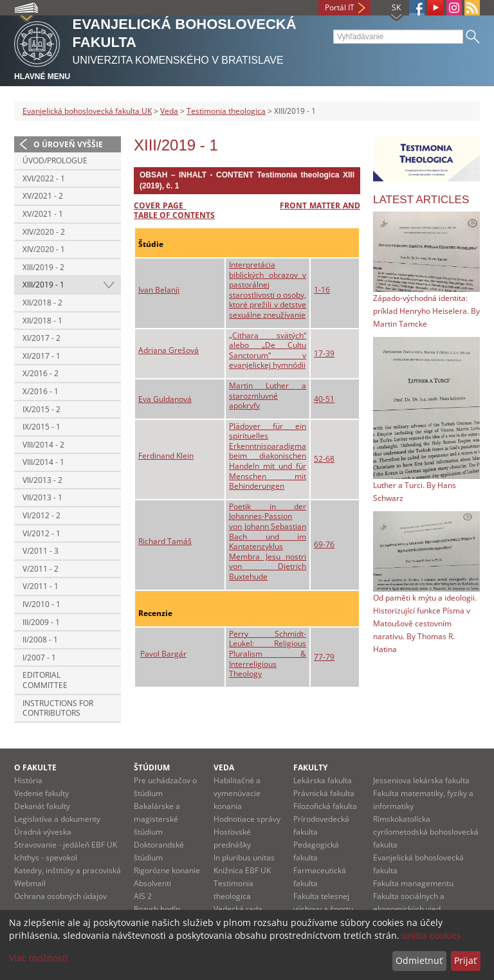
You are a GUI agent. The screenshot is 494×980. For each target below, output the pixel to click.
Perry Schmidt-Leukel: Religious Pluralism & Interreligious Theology (268, 654)
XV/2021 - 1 (43, 214)
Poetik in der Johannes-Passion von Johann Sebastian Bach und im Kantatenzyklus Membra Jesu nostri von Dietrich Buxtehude (268, 541)
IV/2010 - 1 (41, 604)
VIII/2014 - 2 (43, 445)
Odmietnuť (419, 960)
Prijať (465, 960)
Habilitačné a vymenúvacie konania (237, 793)
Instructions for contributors (58, 708)
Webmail (30, 883)
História (28, 780)
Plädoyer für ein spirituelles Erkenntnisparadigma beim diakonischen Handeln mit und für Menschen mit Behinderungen (268, 456)
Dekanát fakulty (42, 806)
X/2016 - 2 (41, 373)
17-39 (324, 353)
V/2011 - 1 (41, 586)
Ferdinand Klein (166, 456)
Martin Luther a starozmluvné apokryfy (268, 395)
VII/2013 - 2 (42, 480)
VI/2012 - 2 (41, 515)
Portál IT (340, 7)
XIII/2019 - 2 (43, 267)
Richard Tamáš (165, 541)
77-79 (324, 657)
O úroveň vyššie (68, 144)
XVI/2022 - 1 (44, 178)
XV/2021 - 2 (43, 196)
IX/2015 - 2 (41, 409)
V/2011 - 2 (41, 569)
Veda (169, 111)
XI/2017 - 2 (41, 338)
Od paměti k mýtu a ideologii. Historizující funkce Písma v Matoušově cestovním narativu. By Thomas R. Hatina (425, 623)
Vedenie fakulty (41, 793)
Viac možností (39, 958)
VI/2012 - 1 (41, 533)
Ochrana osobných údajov (60, 896)
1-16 (322, 290)
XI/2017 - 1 (41, 356)
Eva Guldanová (165, 399)
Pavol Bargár (163, 654)
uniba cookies (432, 935)
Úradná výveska (43, 832)
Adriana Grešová (169, 350)
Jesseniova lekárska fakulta (421, 780)
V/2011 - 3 (41, 551)
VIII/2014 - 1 (43, 462)
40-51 (324, 399)
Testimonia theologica (226, 111)
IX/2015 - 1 (41, 427)
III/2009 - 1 (41, 622)
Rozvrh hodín (157, 909)
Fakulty (310, 767)
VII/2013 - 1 (42, 497)
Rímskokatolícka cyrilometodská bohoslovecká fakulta (426, 832)
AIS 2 (143, 896)
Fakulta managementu (413, 883)
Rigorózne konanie (167, 870)
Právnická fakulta (324, 793)
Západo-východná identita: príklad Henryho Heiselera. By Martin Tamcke (426, 311)
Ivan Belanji (159, 290)
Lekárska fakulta (323, 780)
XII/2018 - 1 (42, 321)
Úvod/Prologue (55, 160)
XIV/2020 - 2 (44, 232)
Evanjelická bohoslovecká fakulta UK (87, 111)
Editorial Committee (45, 680)
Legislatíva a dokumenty (57, 819)
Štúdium (152, 767)
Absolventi (152, 883)
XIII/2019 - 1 (43, 285)
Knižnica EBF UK (242, 870)
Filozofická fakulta (325, 806)
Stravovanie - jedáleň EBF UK (66, 845)
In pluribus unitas (244, 857)
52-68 (324, 459)
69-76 (324, 544)
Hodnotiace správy (247, 819)
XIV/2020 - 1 (44, 249)
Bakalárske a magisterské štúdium (157, 819)
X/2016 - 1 (41, 391)
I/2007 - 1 (39, 658)
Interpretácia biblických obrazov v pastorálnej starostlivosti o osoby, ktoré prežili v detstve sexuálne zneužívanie (268, 290)
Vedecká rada (238, 909)
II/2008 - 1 (40, 640)
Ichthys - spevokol (46, 857)
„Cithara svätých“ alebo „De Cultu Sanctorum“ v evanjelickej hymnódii (268, 350)
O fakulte (35, 767)
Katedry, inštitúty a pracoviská (68, 870)
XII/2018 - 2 (42, 303)
